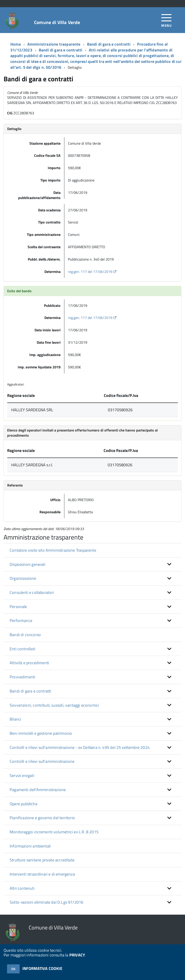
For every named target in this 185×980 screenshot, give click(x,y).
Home (16, 44)
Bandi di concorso (25, 635)
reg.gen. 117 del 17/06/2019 (93, 272)
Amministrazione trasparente (54, 44)
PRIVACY (77, 955)
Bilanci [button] (15, 719)
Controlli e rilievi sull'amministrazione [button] (42, 761)
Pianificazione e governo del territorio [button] (42, 818)
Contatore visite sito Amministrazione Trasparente (53, 550)
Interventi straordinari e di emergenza (42, 874)
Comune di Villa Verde (57, 22)
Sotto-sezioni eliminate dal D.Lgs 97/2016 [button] (46, 902)
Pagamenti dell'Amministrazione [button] (38, 790)
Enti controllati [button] (22, 649)
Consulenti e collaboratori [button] (32, 592)
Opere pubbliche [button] (24, 804)
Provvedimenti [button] (22, 677)
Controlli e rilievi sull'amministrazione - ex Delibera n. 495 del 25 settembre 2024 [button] (80, 747)
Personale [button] (18, 607)
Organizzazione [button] (23, 578)
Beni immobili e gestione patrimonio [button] (41, 733)
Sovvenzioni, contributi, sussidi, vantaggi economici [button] (54, 705)
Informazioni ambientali (30, 846)
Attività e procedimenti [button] (29, 663)
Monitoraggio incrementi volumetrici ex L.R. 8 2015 (54, 832)
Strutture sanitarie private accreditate (42, 860)
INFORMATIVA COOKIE (42, 968)
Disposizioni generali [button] (27, 564)
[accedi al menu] (166, 20)
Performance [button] (21, 621)
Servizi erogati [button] (22, 775)
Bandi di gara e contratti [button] (30, 691)
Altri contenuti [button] (22, 888)
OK (13, 969)
